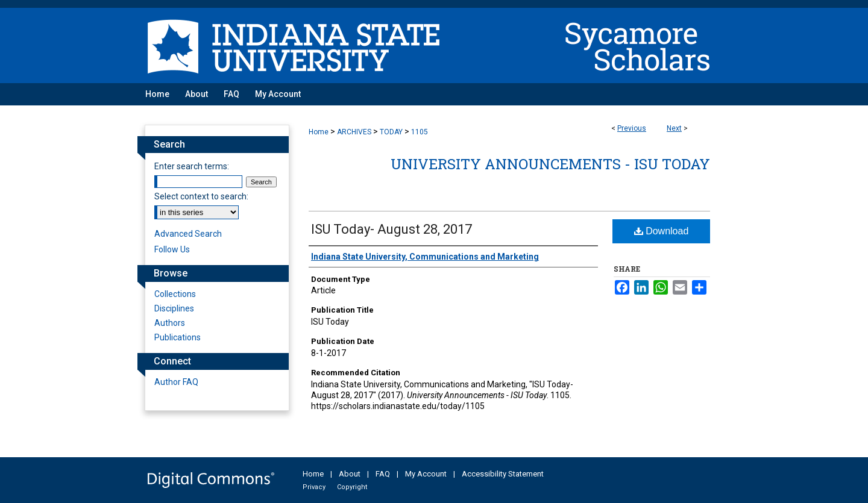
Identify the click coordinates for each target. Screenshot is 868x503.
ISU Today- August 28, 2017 (392, 229)
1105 (420, 132)
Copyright (352, 487)
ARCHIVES (354, 132)
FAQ (383, 474)
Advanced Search (188, 234)
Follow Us (172, 249)
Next (674, 128)
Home (319, 132)
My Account (426, 474)
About (350, 474)
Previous (632, 128)
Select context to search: (201, 196)
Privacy (314, 487)
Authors (170, 323)
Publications (178, 337)
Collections (175, 294)
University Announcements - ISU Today (550, 164)
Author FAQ (176, 382)
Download (662, 231)
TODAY (391, 132)
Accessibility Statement (503, 474)
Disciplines (174, 308)
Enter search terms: (192, 166)
